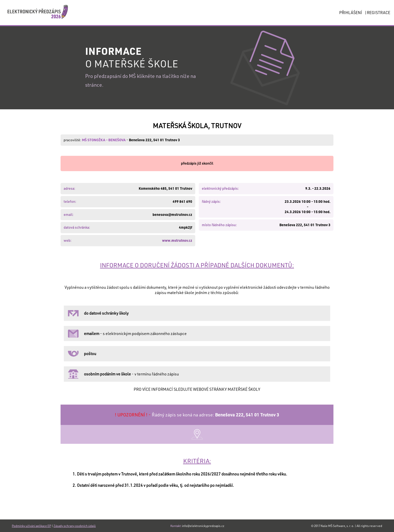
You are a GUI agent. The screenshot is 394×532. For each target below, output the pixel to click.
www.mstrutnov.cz (177, 240)
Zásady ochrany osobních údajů (75, 526)
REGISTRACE (379, 12)
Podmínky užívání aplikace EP (31, 526)
